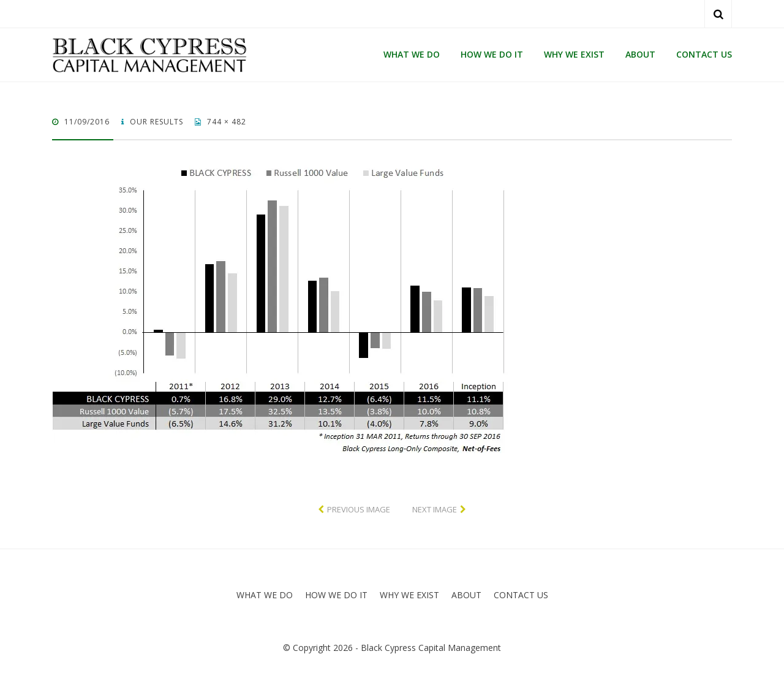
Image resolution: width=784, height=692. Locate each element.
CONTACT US (704, 54)
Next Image (435, 509)
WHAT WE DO (412, 54)
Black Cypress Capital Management (431, 648)
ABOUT (640, 54)
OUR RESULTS (155, 122)
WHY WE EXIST (574, 54)
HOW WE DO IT (492, 54)
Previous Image (359, 509)
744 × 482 (225, 122)
